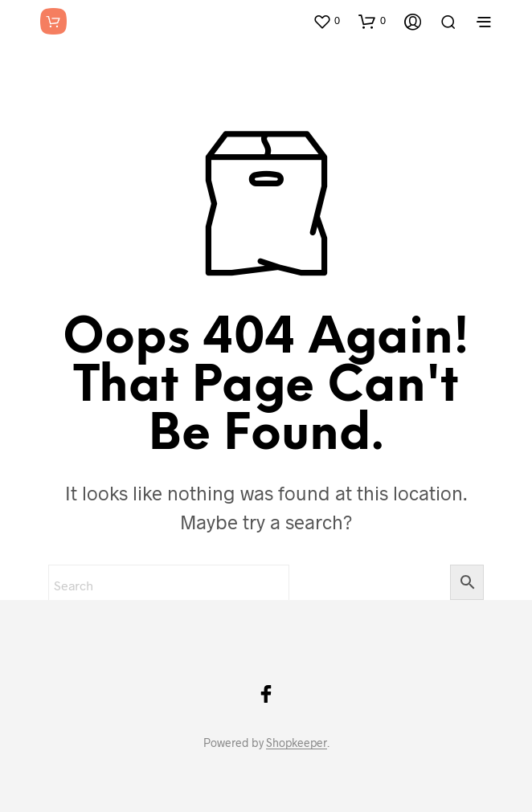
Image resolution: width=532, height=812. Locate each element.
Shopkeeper (297, 743)
